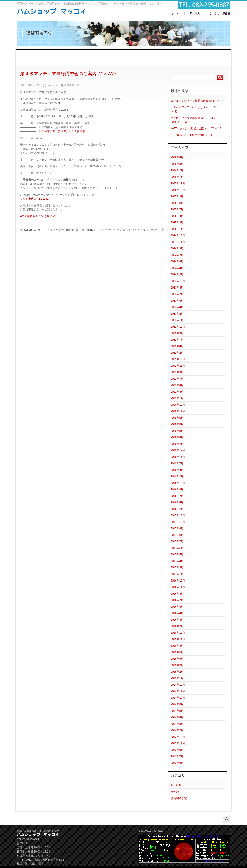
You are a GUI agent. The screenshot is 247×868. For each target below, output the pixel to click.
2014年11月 (178, 691)
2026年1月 (177, 177)
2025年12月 (178, 183)
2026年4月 (177, 157)
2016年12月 (178, 581)
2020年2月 (177, 444)
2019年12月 (178, 450)
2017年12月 (178, 516)
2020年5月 (177, 431)
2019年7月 (177, 463)
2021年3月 (177, 392)
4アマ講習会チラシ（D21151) (38, 216)
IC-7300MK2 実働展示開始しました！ (193, 135)
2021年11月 (178, 366)
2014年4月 (177, 717)
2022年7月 (177, 340)
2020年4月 (177, 437)
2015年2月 (177, 672)
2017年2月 (177, 568)
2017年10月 (178, 522)
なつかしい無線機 (220, 13)
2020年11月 (178, 411)
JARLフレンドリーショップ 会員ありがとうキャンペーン (124, 230)
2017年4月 (177, 561)
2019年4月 (177, 470)
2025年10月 (178, 190)
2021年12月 (178, 359)
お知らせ (176, 785)
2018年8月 (177, 489)
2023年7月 (177, 294)
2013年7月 (177, 756)
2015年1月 (177, 678)
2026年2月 (177, 170)
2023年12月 (178, 281)
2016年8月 (177, 594)
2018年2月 (177, 509)
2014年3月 (177, 724)
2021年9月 (177, 372)
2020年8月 (177, 424)
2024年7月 (177, 255)
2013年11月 (178, 743)
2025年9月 (177, 196)
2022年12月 (178, 327)
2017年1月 (177, 574)
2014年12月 (178, 685)
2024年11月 (178, 242)
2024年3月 (177, 275)
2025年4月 (177, 216)
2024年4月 (177, 268)
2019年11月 (178, 457)
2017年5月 (177, 555)
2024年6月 (177, 262)
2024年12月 (178, 236)
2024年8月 (177, 249)
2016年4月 (177, 613)
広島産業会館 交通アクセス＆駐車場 (62, 131)
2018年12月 (178, 483)
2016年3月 (177, 620)
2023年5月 (177, 301)
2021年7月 (177, 379)
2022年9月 (177, 333)
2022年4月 (177, 346)
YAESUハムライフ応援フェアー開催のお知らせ (54, 230)
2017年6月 (177, 548)
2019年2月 (177, 476)
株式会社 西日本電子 (30, 864)
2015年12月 (178, 633)
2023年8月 (177, 288)
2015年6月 (177, 652)
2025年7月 (177, 209)
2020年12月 (178, 405)
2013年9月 (177, 750)
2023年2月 (177, 314)
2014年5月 (177, 711)
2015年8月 (177, 646)
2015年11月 (178, 639)
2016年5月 (177, 607)
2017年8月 (177, 535)
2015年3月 (177, 665)
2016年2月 (177, 626)
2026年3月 (177, 164)
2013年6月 (177, 763)
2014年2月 (177, 730)
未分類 (175, 792)
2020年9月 (177, 418)
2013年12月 (178, 737)
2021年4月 (177, 385)
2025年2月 (177, 223)
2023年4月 (177, 307)
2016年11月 (178, 587)
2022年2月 (177, 353)
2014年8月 (177, 704)
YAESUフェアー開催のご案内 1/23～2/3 (196, 128)
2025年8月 (177, 203)
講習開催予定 (71, 85)
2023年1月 (177, 320)
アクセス (195, 13)
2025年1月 (177, 229)
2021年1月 (177, 398)
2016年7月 (177, 600)
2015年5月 (177, 659)
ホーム (176, 13)
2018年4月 (177, 502)
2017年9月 (177, 529)
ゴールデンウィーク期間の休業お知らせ (195, 101)
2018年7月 (177, 496)
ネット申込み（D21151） (36, 199)
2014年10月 (178, 698)
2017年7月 (177, 542)
